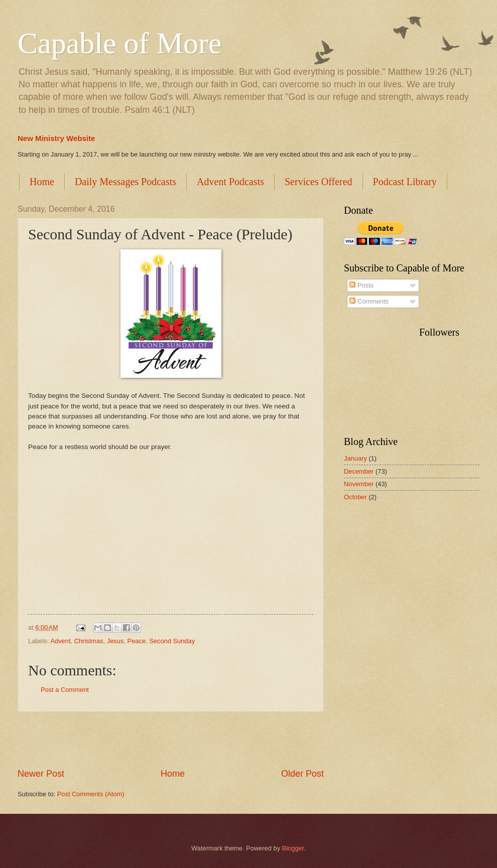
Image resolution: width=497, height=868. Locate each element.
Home (42, 182)
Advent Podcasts (230, 182)
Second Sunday (172, 641)
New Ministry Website (56, 138)
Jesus (115, 641)
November (359, 484)
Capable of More (120, 43)
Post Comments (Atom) (91, 794)
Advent (60, 641)
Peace (137, 641)
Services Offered (319, 182)
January (355, 458)
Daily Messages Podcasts (126, 182)
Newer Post (41, 774)
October (355, 497)
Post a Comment (65, 690)
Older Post (302, 774)
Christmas (89, 641)
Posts (361, 285)
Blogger (293, 848)
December (359, 471)
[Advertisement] (171, 740)
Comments (369, 301)
